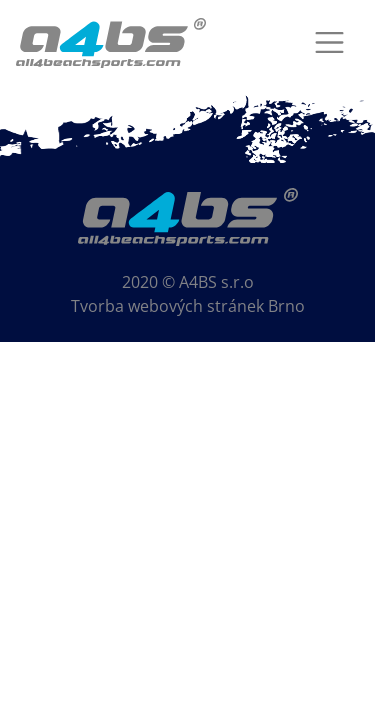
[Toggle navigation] (329, 42)
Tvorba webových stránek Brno (188, 306)
